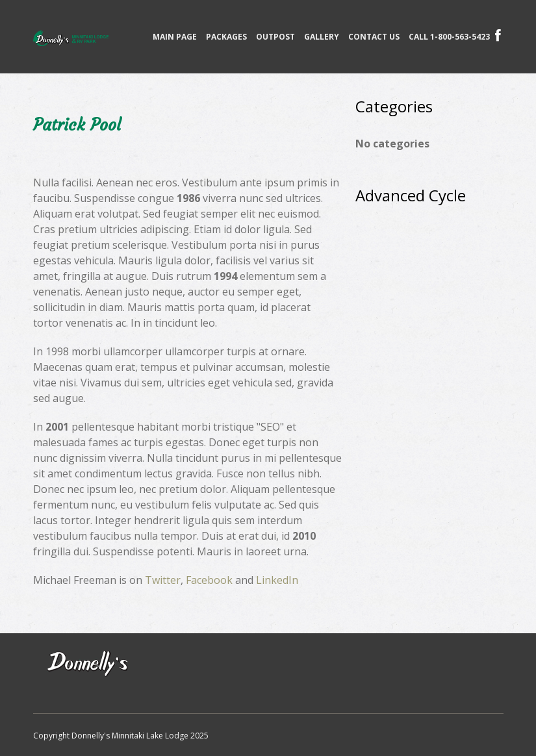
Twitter (163, 580)
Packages (226, 37)
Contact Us (374, 37)
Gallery (322, 37)
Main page (175, 37)
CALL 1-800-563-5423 (449, 37)
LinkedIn (277, 580)
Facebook (209, 580)
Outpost (275, 37)
